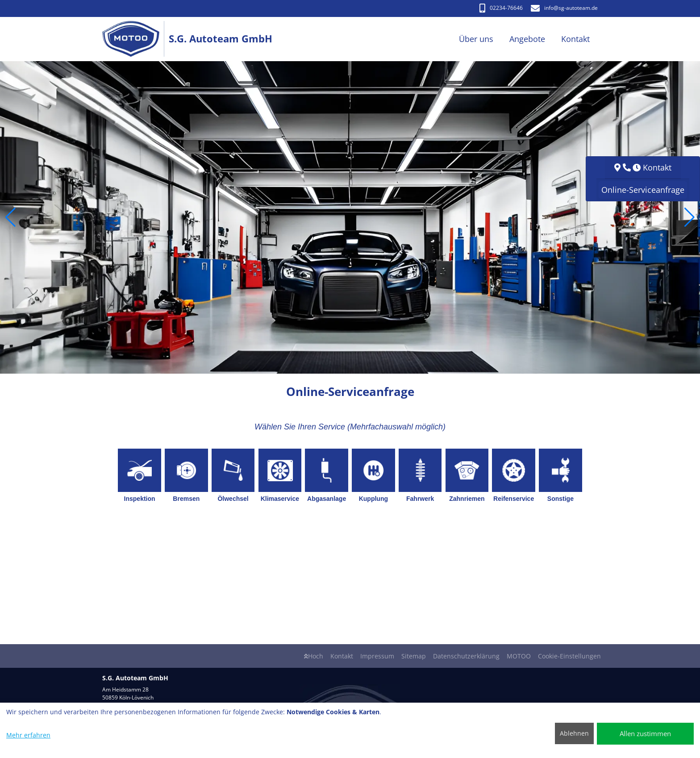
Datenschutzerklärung (466, 656)
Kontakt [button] (575, 39)
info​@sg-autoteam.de (564, 8)
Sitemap (414, 656)
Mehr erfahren (28, 735)
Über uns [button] (476, 39)
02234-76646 (501, 8)
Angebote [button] (527, 39)
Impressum (377, 656)
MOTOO (519, 656)
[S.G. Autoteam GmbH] (135, 39)
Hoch (314, 656)
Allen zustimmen (645, 733)
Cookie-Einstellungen (569, 656)
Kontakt (342, 656)
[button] (10, 217)
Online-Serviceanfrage (643, 190)
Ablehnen (574, 733)
